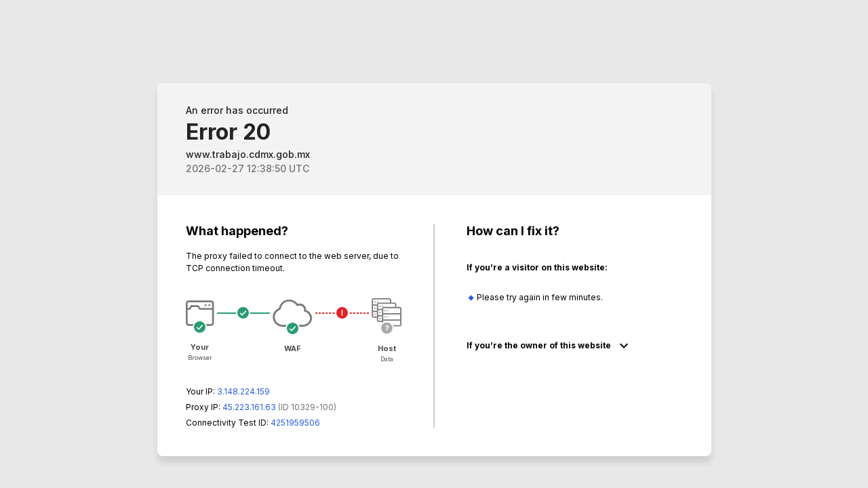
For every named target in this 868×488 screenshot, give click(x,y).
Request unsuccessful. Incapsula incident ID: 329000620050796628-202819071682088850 (434, 244)
